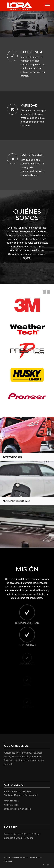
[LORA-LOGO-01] (22, 6)
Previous (44, 292)
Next (48, 292)
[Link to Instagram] (48, 864)
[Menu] (46, 6)
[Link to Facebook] (44, 864)
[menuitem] (46, 6)
